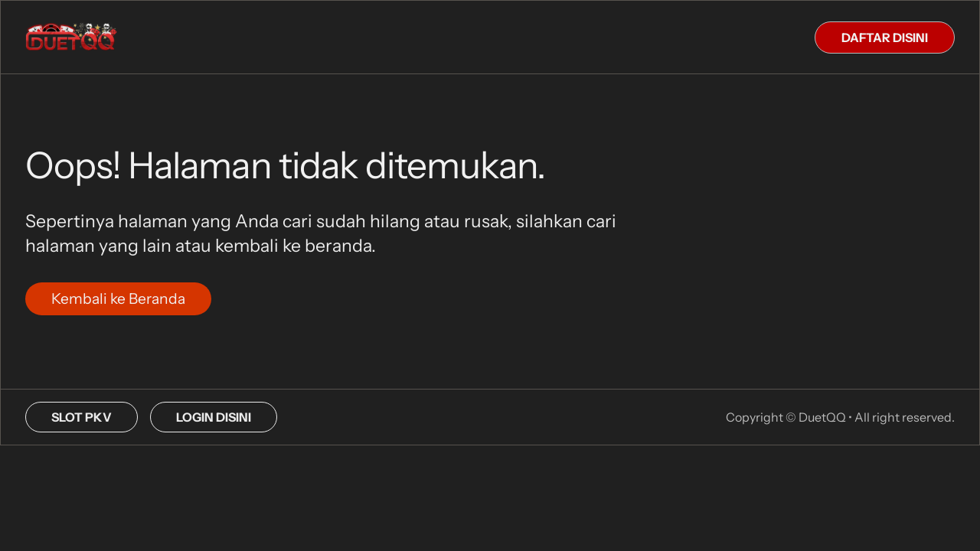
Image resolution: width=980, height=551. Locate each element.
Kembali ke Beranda (118, 298)
